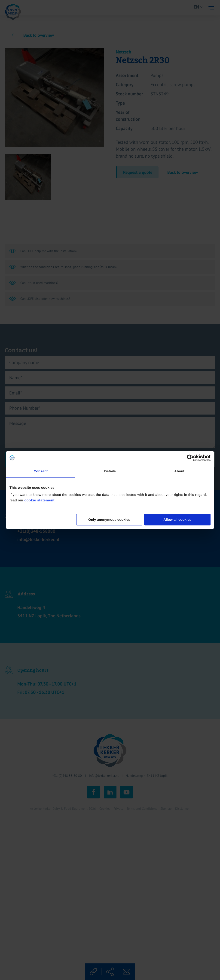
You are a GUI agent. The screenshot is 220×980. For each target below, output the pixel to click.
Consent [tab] (41, 471)
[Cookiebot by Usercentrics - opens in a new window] (190, 458)
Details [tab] (110, 471)
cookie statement (40, 500)
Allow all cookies (177, 519)
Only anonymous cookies (109, 519)
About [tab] (179, 471)
